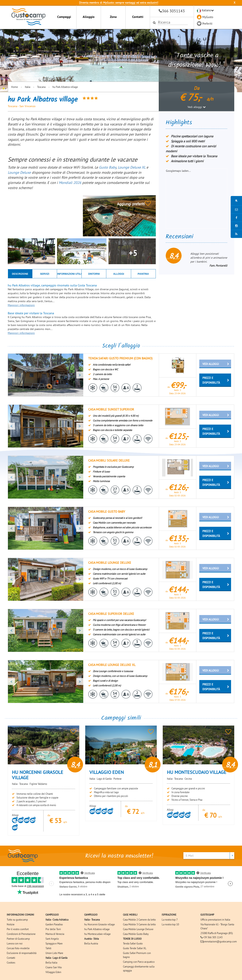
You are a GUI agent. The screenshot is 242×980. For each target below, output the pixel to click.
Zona (113, 17)
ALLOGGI (119, 274)
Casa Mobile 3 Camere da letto (139, 924)
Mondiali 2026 (70, 183)
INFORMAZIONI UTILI (69, 274)
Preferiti (207, 24)
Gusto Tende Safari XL (135, 948)
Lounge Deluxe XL (132, 167)
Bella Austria (91, 943)
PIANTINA (143, 274)
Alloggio (89, 17)
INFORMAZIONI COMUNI (20, 915)
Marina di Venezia (55, 934)
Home (15, 87)
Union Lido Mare (54, 953)
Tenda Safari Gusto (133, 943)
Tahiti (48, 948)
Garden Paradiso (54, 924)
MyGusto (208, 17)
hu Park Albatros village (65, 87)
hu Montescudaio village (97, 934)
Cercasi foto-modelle (18, 948)
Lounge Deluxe (20, 172)
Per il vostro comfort (18, 929)
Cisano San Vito (54, 967)
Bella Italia (51, 963)
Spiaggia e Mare (54, 943)
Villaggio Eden (53, 972)
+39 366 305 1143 (213, 937)
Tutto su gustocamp (17, 920)
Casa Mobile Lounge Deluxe (138, 929)
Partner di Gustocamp (18, 939)
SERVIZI (45, 274)
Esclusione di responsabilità (22, 953)
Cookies (11, 963)
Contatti (138, 17)
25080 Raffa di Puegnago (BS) (217, 933)
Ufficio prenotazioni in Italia (215, 920)
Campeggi (64, 17)
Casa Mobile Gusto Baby (136, 934)
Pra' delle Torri (53, 929)
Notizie (11, 924)
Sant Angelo (52, 939)
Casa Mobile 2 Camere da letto (139, 920)
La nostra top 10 (170, 924)
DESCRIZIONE (20, 274)
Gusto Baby (108, 167)
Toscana (41, 87)
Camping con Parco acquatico (139, 962)
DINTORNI (94, 274)
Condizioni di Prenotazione (21, 934)
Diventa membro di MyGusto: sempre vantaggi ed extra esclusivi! (119, 3)
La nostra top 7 (170, 920)
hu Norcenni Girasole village (100, 924)
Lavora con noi (15, 943)
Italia (28, 87)
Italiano (206, 10)
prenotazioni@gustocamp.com (220, 941)
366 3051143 (173, 11)
